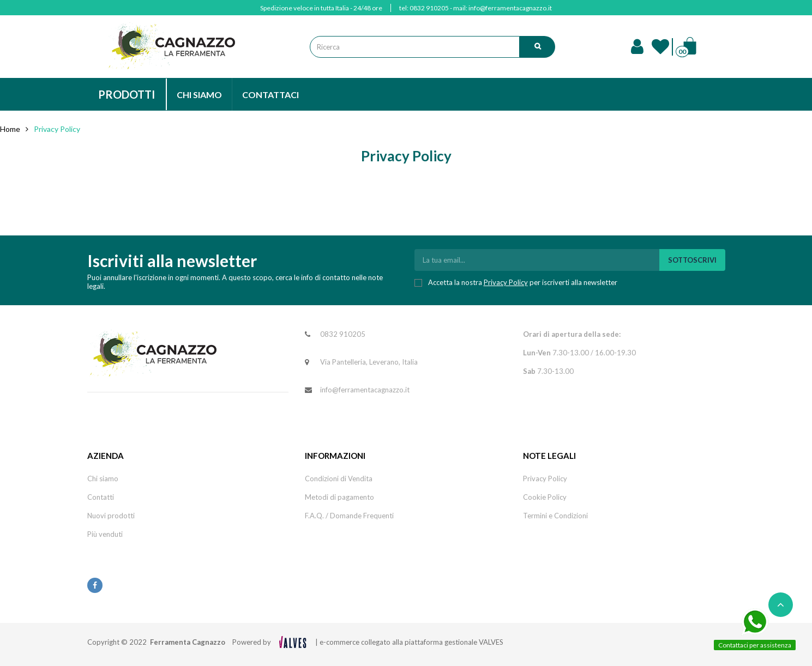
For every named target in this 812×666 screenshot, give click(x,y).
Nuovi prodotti (111, 516)
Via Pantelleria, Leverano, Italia (369, 362)
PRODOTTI (127, 94)
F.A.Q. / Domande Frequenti (349, 516)
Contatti (101, 497)
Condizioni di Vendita (339, 479)
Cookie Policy (545, 497)
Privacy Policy (506, 282)
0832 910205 (429, 8)
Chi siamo (103, 479)
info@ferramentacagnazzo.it (510, 8)
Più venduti (105, 534)
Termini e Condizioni (555, 516)
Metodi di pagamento (339, 497)
